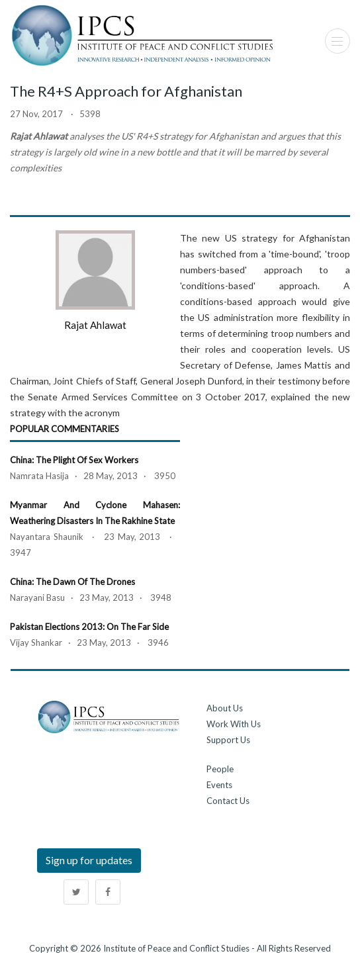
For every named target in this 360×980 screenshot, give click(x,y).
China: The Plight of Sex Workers (74, 460)
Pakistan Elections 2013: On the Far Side (89, 627)
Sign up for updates (89, 860)
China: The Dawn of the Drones (72, 582)
